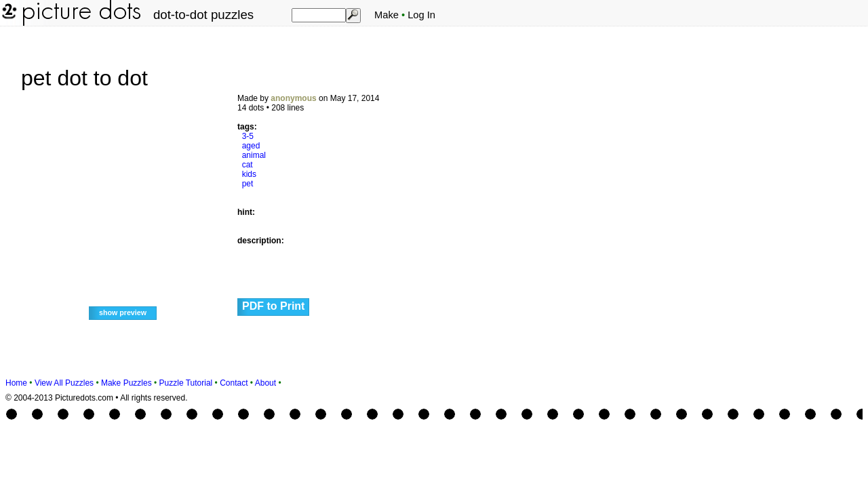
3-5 (248, 136)
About (265, 383)
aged (251, 146)
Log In (421, 15)
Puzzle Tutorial (186, 383)
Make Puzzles (126, 383)
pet (248, 184)
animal (254, 155)
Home (16, 383)
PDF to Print (273, 306)
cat (248, 165)
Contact (234, 383)
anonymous (293, 98)
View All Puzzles (64, 383)
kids (249, 174)
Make (387, 15)
